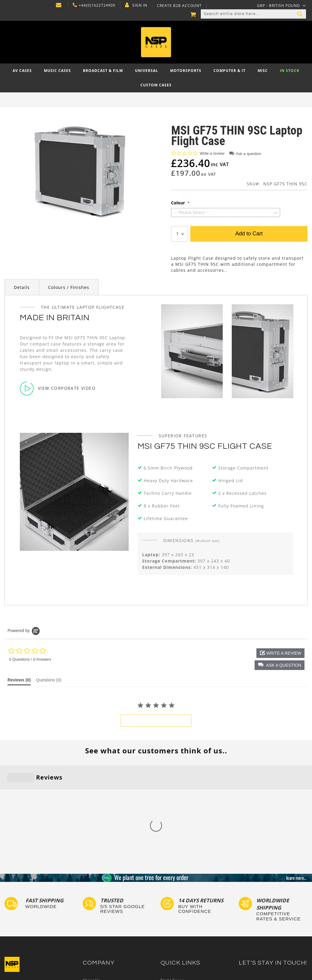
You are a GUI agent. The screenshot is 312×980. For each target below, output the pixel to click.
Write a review (212, 153)
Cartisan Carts (97, 923)
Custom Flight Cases (180, 912)
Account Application (102, 912)
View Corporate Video (58, 388)
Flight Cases (172, 883)
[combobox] (253, 14)
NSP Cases (93, 929)
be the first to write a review (156, 721)
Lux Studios (172, 935)
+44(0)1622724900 (97, 5)
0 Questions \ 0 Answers (30, 659)
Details (22, 287)
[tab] (19, 681)
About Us (92, 883)
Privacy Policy (96, 894)
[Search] (300, 14)
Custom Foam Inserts (181, 889)
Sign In (140, 5)
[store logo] (156, 42)
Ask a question (249, 154)
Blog (87, 918)
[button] (280, 665)
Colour (179, 203)
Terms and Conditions (104, 906)
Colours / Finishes (69, 287)
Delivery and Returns (103, 900)
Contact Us (93, 889)
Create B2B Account (179, 6)
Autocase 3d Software (182, 940)
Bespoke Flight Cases (181, 918)
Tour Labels (172, 894)
